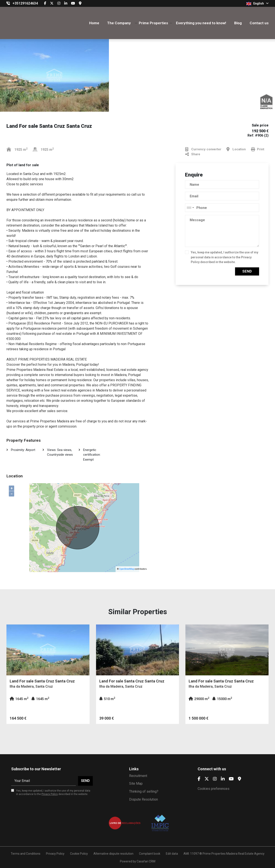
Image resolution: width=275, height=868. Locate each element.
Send (247, 271)
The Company (119, 23)
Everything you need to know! (201, 23)
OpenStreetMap (127, 569)
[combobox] (222, 208)
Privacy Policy (50, 794)
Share (193, 154)
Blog (238, 23)
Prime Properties (153, 23)
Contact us (259, 23)
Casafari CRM (146, 861)
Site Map (136, 783)
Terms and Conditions (26, 854)
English (257, 4)
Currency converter (203, 149)
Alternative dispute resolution (113, 854)
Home (94, 23)
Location (236, 149)
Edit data (172, 854)
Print (258, 149)
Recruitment (138, 776)
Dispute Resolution (144, 799)
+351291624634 (25, 3)
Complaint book (150, 854)
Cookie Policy (79, 854)
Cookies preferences (214, 789)
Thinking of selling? (144, 791)
